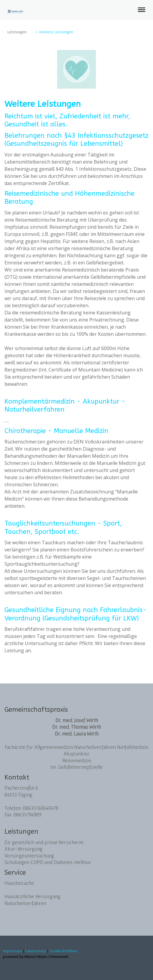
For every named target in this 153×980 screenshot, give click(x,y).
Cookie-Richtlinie (63, 951)
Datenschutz (36, 951)
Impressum (13, 951)
